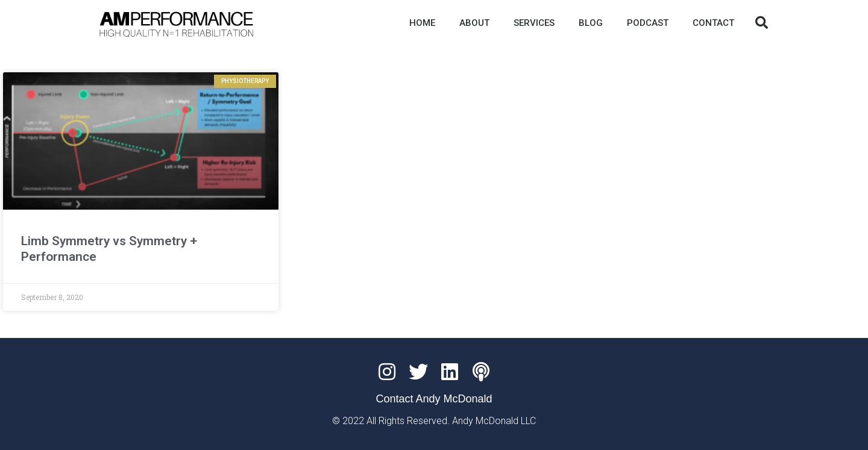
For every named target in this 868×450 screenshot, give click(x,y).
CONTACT (713, 23)
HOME (422, 23)
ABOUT (474, 23)
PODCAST (648, 23)
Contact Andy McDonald (434, 399)
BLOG (591, 23)
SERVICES (534, 23)
